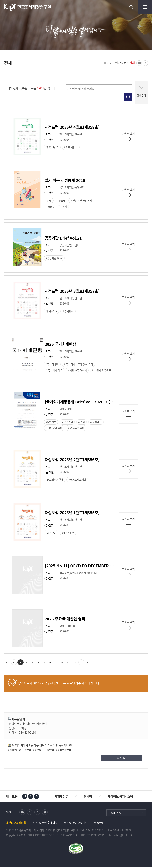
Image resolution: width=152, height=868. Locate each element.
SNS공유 (145, 63)
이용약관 (99, 823)
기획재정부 (61, 797)
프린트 (139, 63)
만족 (27, 751)
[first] (7, 663)
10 (75, 663)
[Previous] (14, 663)
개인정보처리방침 (16, 823)
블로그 (30, 813)
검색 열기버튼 (131, 7)
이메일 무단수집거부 (76, 823)
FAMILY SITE (117, 813)
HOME (105, 63)
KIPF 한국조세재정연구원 (28, 7)
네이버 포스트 (45, 813)
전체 (132, 63)
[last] (88, 663)
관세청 (88, 797)
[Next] (81, 663)
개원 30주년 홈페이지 (45, 823)
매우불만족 (64, 751)
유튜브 (22, 813)
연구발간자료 (118, 63)
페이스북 (37, 813)
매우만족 (14, 751)
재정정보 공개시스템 (120, 797)
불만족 (49, 751)
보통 (37, 751)
